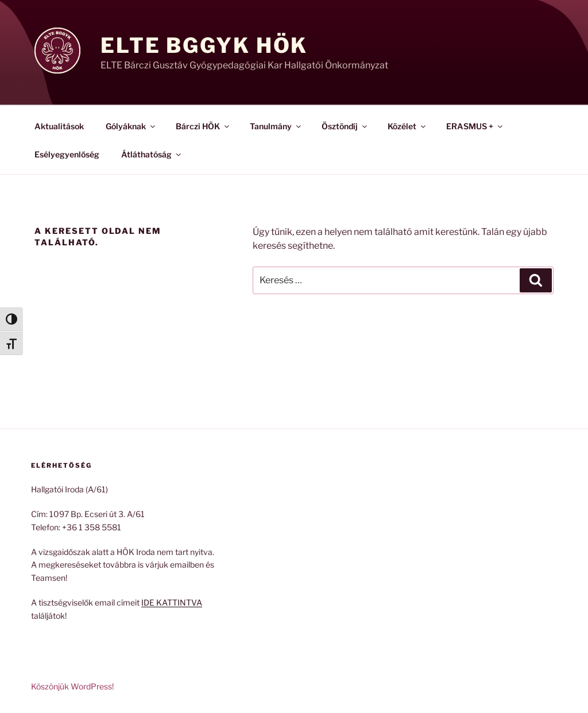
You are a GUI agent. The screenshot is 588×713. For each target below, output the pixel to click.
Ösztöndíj (345, 126)
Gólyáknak (131, 126)
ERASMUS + (475, 126)
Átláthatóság (152, 154)
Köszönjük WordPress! (72, 686)
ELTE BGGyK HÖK (204, 45)
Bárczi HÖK (203, 126)
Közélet (407, 126)
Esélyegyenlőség (67, 154)
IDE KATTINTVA (172, 602)
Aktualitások (59, 126)
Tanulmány (276, 126)
